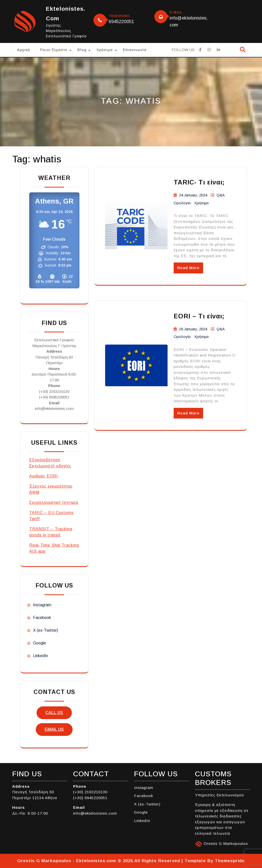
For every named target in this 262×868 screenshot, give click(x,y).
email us (54, 729)
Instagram (42, 605)
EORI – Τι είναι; (199, 316)
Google (39, 643)
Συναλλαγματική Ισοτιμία (54, 502)
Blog (82, 50)
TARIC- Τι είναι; (199, 182)
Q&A (221, 195)
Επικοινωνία (135, 50)
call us (54, 713)
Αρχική (23, 50)
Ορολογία (182, 203)
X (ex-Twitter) (46, 630)
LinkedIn (40, 656)
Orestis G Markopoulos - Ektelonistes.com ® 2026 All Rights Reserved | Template (112, 861)
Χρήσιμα (105, 50)
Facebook (42, 618)
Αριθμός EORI (44, 476)
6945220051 (121, 22)
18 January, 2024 (193, 329)
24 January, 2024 (193, 195)
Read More (188, 268)
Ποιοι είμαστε (54, 50)
